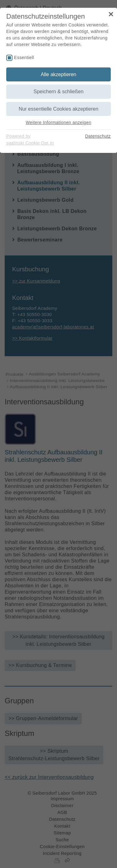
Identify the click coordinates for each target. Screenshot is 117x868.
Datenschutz (98, 136)
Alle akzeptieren (59, 74)
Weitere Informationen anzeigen (58, 122)
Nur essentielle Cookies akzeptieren (58, 109)
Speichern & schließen (58, 92)
